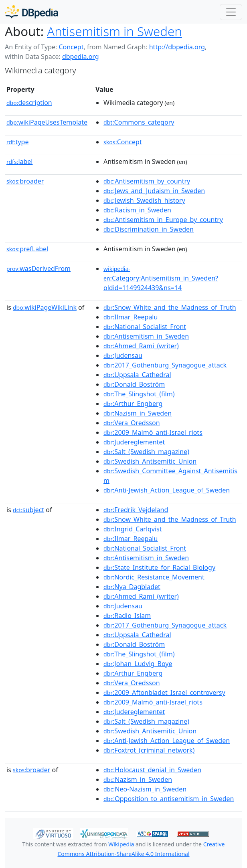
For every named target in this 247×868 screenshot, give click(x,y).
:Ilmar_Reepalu (131, 317)
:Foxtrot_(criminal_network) (149, 750)
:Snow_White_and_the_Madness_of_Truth (170, 307)
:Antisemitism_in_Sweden (146, 336)
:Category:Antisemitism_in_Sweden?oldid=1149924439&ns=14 (161, 279)
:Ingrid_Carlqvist (133, 529)
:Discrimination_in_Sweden (149, 229)
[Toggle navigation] (231, 12)
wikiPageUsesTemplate (47, 122)
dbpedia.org (81, 57)
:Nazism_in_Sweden (138, 413)
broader (25, 181)
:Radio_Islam (127, 616)
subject (28, 510)
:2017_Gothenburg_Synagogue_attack (165, 365)
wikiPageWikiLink (45, 307)
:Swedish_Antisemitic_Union (150, 461)
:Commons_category (139, 122)
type (18, 142)
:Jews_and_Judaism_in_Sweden (154, 191)
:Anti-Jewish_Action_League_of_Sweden (167, 490)
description (29, 103)
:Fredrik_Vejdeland (136, 510)
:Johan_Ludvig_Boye (138, 664)
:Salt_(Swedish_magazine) (146, 452)
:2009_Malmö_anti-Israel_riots (153, 432)
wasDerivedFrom (38, 268)
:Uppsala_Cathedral (137, 375)
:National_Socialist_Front (145, 327)
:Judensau (123, 355)
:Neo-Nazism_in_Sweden (145, 789)
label (20, 161)
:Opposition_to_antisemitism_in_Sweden (169, 799)
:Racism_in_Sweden (137, 210)
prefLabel (27, 249)
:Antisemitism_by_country (147, 181)
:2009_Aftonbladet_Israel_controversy (164, 692)
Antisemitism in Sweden (114, 31)
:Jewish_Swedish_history (144, 200)
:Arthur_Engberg (133, 404)
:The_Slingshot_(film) (139, 394)
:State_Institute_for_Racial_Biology (159, 567)
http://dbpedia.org (177, 47)
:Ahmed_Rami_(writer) (141, 346)
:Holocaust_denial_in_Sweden (152, 770)
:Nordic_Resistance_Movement (154, 577)
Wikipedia (121, 844)
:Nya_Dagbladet (132, 587)
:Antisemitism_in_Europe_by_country (163, 220)
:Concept (123, 142)
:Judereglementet (134, 442)
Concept (71, 47)
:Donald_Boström (134, 384)
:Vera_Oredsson (132, 423)
